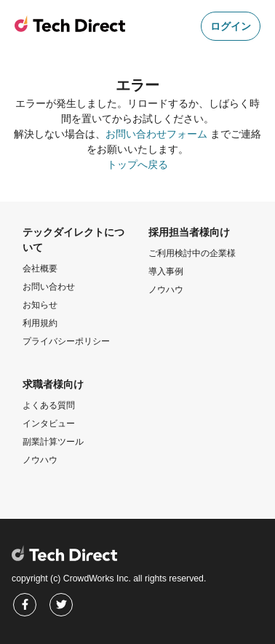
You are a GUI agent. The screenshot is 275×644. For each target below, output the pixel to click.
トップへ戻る (137, 164)
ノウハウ (166, 290)
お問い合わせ (49, 287)
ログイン (231, 26)
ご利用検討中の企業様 (192, 253)
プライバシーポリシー (66, 341)
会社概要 (40, 269)
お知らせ (40, 305)
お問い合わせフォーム (156, 134)
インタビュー (49, 424)
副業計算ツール (53, 442)
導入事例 (166, 271)
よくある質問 (49, 405)
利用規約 (40, 323)
